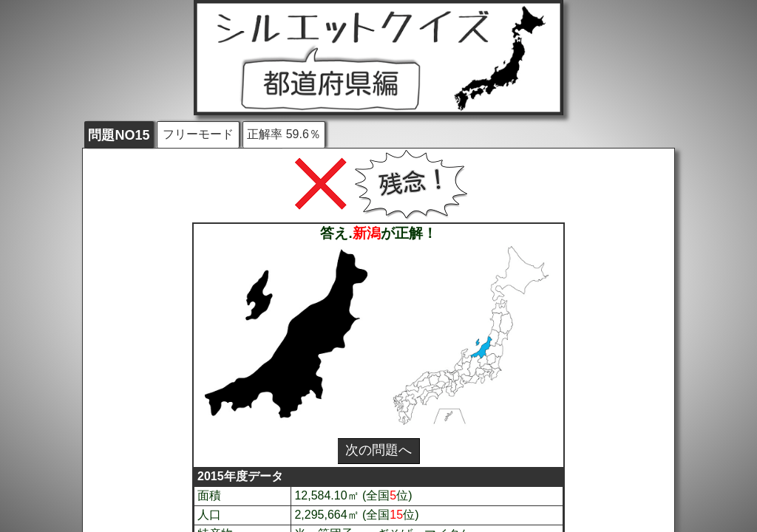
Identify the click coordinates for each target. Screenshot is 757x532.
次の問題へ (378, 450)
